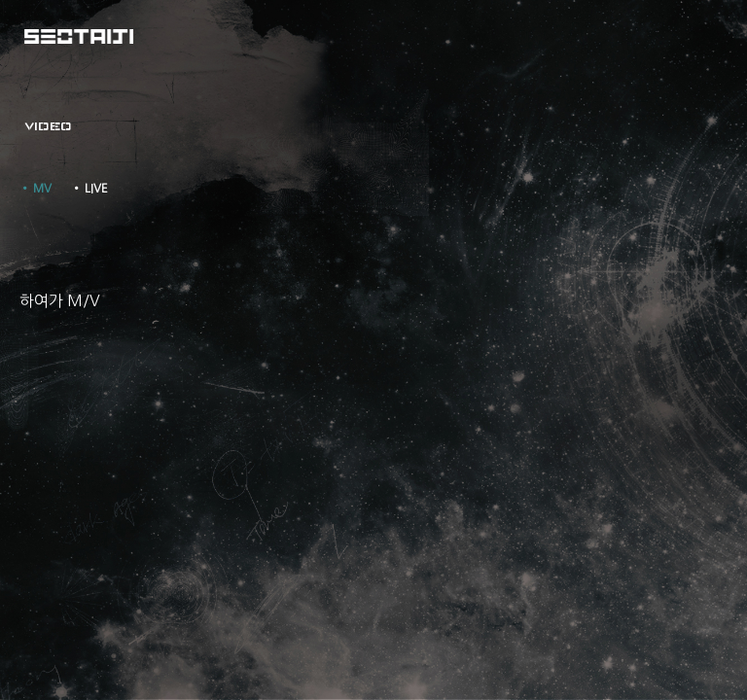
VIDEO (48, 126)
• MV (36, 189)
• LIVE (89, 189)
